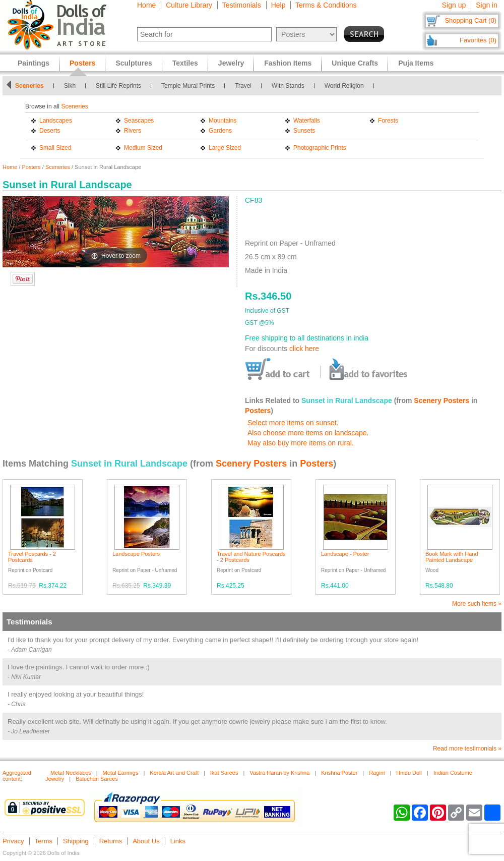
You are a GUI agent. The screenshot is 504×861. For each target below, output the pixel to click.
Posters (31, 167)
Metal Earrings (121, 773)
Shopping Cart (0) (470, 20)
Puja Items (416, 63)
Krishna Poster (339, 773)
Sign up (454, 5)
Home (146, 5)
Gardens (220, 131)
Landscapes (56, 121)
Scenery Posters (442, 400)
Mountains (223, 121)
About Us (146, 841)
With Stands (288, 86)
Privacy (13, 841)
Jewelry (231, 63)
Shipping (76, 841)
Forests (388, 121)
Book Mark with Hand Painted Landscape (452, 557)
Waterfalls (307, 121)
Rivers (133, 131)
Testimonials (242, 5)
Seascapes (139, 121)
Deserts (50, 131)
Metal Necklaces (71, 773)
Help (278, 5)
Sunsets (304, 131)
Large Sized (225, 148)
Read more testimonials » (467, 749)
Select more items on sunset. (293, 423)
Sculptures (134, 63)
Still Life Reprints (118, 86)
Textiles (185, 63)
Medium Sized (143, 148)
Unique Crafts (355, 63)
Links (178, 841)
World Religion (344, 86)
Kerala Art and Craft (174, 773)
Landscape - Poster (345, 554)
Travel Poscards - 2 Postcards (32, 557)
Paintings (34, 63)
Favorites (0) (478, 40)
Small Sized (55, 148)
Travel (243, 86)
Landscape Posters (136, 554)
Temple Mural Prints (188, 86)
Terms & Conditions (326, 5)
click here (304, 349)
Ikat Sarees (224, 773)
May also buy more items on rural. (301, 443)
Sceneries (29, 86)
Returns (111, 841)
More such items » (477, 604)
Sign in (487, 5)
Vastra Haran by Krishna (279, 773)
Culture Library (189, 5)
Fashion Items (288, 63)
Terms (44, 841)
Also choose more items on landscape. (308, 433)
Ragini (377, 773)
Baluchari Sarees (97, 779)
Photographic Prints (320, 148)
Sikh (70, 86)
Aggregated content (17, 776)
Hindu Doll (409, 773)
